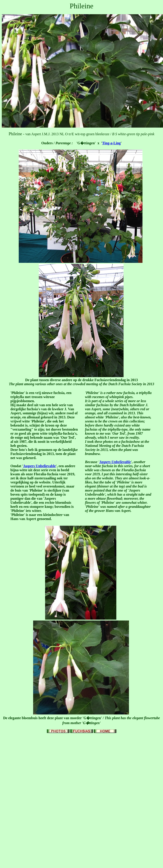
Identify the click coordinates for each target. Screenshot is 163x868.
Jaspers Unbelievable (39, 466)
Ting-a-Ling (111, 143)
